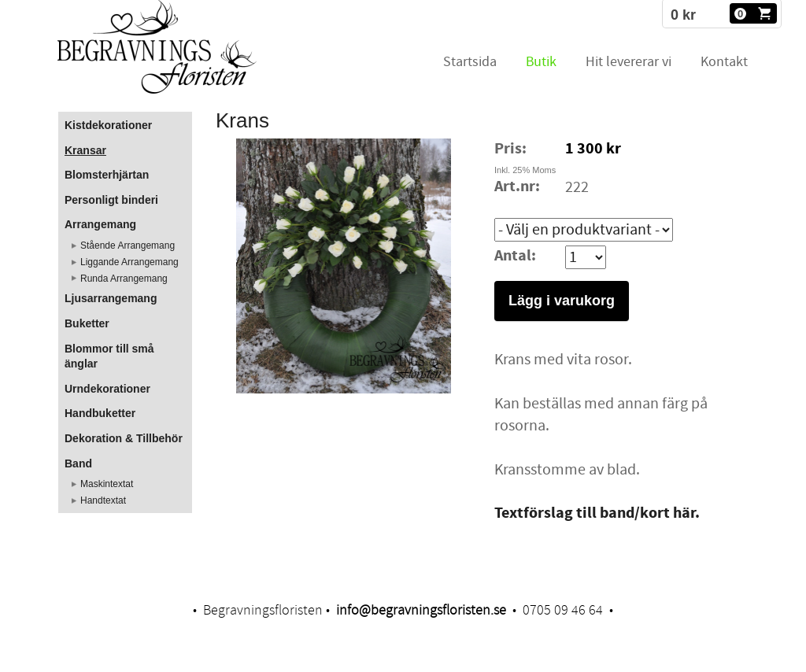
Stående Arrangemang (128, 246)
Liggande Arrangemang (129, 262)
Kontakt (724, 62)
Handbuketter (100, 413)
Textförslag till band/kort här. (597, 513)
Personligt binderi (111, 200)
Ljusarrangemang (111, 298)
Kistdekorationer (108, 125)
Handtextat (103, 500)
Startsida (470, 62)
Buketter (87, 323)
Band (78, 463)
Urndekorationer (107, 389)
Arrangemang (100, 224)
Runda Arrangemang (124, 279)
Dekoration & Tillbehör (124, 438)
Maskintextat (107, 484)
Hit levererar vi (629, 62)
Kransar (85, 150)
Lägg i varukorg (562, 301)
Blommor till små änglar (109, 356)
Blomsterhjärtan (107, 175)
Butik (541, 62)
